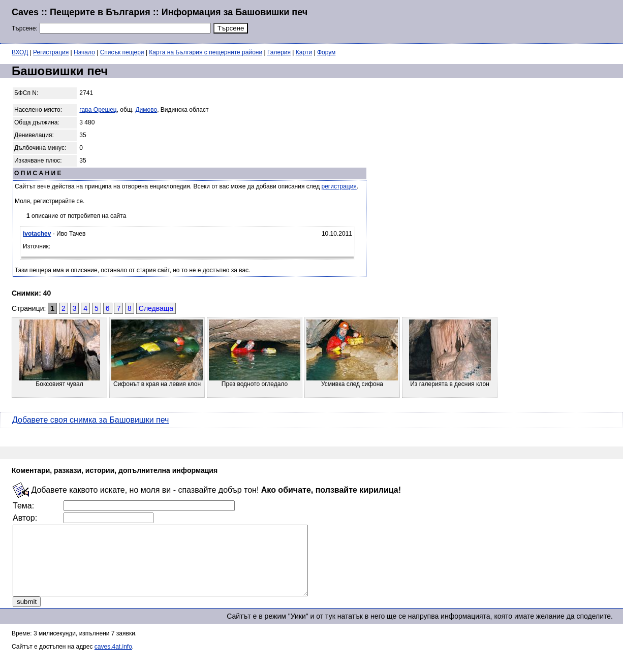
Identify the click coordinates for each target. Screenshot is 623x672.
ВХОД (20, 52)
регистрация (339, 186)
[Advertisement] (488, 20)
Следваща (156, 308)
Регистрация (51, 52)
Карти (304, 52)
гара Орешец (98, 110)
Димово (146, 110)
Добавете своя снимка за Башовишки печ (90, 420)
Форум (326, 52)
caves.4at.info (113, 660)
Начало (84, 52)
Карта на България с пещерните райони (206, 52)
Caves (25, 12)
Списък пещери (122, 52)
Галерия (279, 52)
